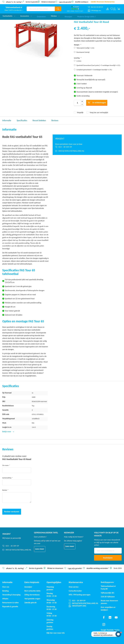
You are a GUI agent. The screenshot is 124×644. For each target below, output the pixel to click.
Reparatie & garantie (10, 607)
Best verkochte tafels (32, 591)
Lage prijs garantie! (65, 2)
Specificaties (22, 120)
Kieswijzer (68, 16)
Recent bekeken (39, 120)
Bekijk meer (7, 432)
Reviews (55, 120)
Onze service (74, 587)
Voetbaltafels (9, 16)
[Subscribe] (108, 558)
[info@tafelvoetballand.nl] (87, 151)
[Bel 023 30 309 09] (95, 7)
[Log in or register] (115, 9)
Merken (55, 16)
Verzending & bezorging (11, 595)
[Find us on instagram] (104, 624)
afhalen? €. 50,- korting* (14, 2)
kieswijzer (28, 587)
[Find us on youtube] (116, 617)
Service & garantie (32, 2)
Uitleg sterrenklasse (32, 595)
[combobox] (41, 9)
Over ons (6, 587)
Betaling (5, 591)
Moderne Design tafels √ (86, 16)
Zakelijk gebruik (30, 603)
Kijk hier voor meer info (56, 633)
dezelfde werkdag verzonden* (85, 2)
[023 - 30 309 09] (87, 147)
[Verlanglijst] (112, 9)
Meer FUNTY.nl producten (14, 10)
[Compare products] (107, 9)
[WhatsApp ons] (94, 11)
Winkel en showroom (48, 2)
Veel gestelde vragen (32, 599)
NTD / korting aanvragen (80, 595)
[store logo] (14, 8)
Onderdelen (41, 16)
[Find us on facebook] (104, 617)
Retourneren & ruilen (10, 603)
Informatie (7, 120)
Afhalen (5, 599)
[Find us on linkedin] (110, 617)
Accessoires (26, 16)
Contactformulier (75, 591)
